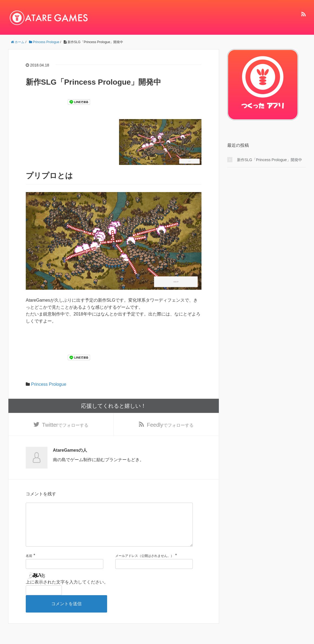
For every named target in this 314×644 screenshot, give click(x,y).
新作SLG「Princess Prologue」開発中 (270, 160)
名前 (29, 566)
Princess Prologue (49, 384)
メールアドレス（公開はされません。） (145, 566)
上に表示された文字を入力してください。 (67, 592)
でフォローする (65, 425)
